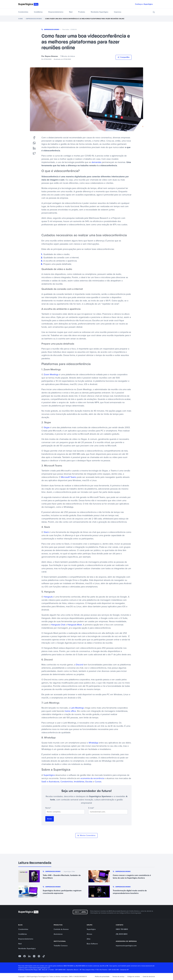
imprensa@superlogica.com (126, 946)
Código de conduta (134, 977)
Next (71, 12)
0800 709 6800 (122, 929)
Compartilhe (124, 57)
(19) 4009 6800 (122, 934)
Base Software (92, 944)
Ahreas (89, 934)
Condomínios (23, 12)
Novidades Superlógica (100, 12)
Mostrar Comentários (86, 835)
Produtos (82, 12)
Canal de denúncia (149, 977)
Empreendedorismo (56, 12)
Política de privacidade (102, 977)
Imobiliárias (38, 12)
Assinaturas (58, 934)
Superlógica (91, 929)
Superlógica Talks (69, 871)
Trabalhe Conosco (61, 946)
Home (20, 19)
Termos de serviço (118, 977)
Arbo (89, 939)
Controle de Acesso (61, 929)
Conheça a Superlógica (144, 4)
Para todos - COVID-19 (69, 29)
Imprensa (118, 12)
